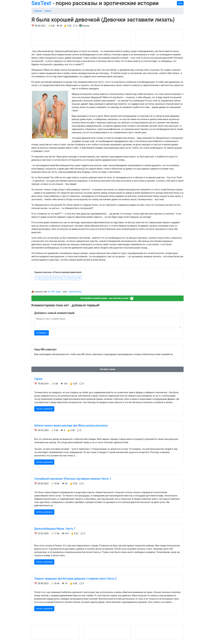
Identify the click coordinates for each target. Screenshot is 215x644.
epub (58, 292)
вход (180, 3)
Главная (38, 11)
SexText (41, 3)
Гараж (38, 379)
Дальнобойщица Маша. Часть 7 (55, 529)
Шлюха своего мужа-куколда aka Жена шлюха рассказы (71, 425)
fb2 (53, 292)
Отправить (42, 333)
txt (49, 292)
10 (79, 278)
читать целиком (44, 409)
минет (48, 11)
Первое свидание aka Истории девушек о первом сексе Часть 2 (75, 579)
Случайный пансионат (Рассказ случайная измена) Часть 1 (73, 479)
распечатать (75, 292)
